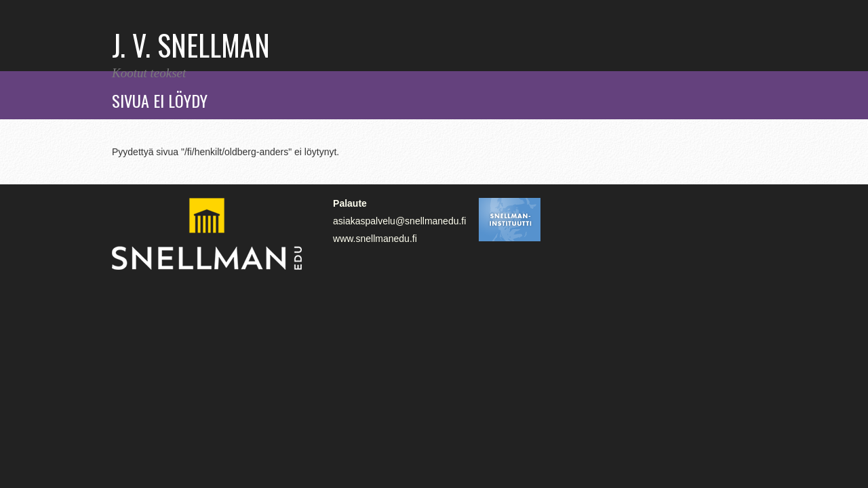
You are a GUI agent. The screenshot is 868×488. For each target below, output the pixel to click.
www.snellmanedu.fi (375, 239)
